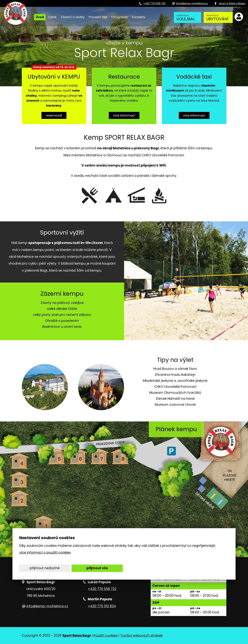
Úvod (40, 17)
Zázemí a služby (73, 17)
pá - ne (195, 608)
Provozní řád (98, 17)
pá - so (195, 592)
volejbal (187, 18)
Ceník (52, 17)
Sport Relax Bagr (77, 636)
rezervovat (54, 115)
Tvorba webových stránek (141, 636)
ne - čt (157, 592)
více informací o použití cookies (45, 553)
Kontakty (139, 17)
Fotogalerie (120, 17)
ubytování (217, 18)
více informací (124, 115)
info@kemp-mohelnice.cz (47, 606)
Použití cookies (106, 636)
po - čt (157, 608)
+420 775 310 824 (102, 606)
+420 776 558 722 (102, 589)
